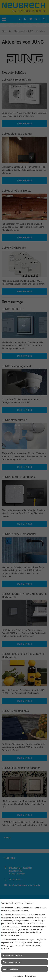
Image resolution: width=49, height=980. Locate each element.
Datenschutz (30, 976)
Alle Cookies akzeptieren (13, 955)
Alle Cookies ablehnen (12, 962)
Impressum (18, 976)
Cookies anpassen (10, 969)
